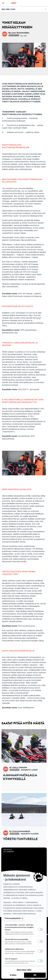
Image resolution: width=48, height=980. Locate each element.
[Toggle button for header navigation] (3, 3)
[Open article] (24, 760)
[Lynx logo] (14, 3)
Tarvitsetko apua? (10, 927)
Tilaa (24, 959)
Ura (3, 932)
